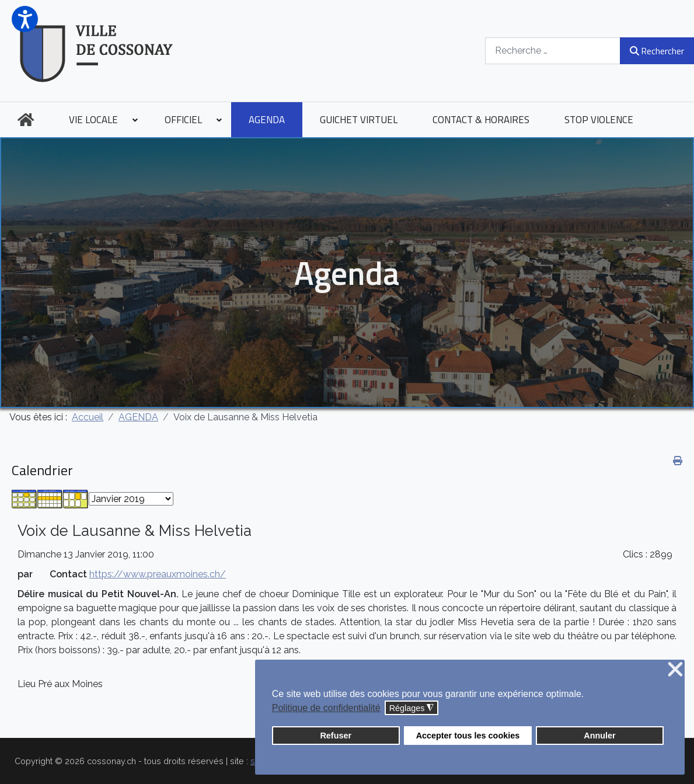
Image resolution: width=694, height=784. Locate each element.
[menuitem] (26, 120)
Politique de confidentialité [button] (326, 708)
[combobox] (553, 50)
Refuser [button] (336, 736)
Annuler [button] (599, 736)
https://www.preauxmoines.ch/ (158, 574)
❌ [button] (675, 670)
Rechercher (657, 51)
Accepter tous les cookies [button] (468, 736)
